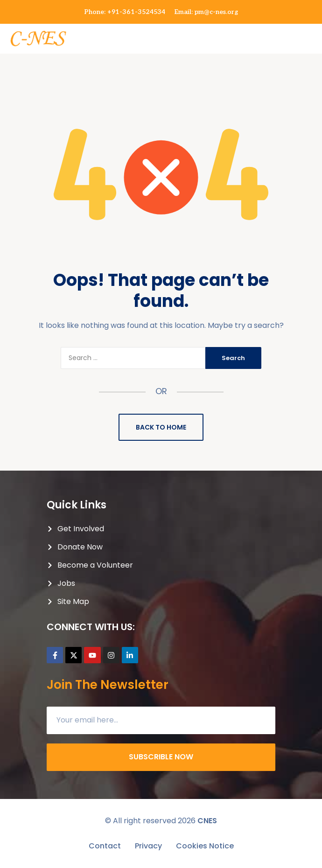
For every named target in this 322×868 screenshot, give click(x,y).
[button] (314, 34)
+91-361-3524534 (136, 12)
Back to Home (161, 427)
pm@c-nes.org (216, 12)
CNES (207, 821)
